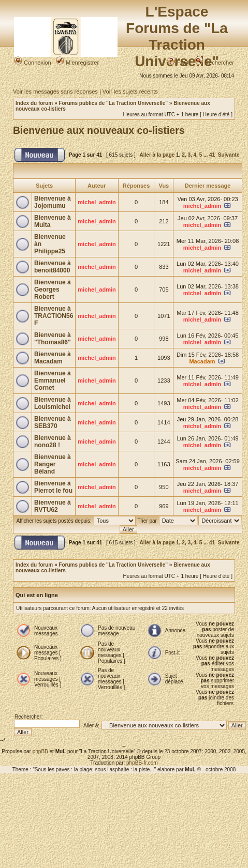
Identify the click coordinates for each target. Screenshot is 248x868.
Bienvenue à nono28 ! (53, 441)
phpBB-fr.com (142, 763)
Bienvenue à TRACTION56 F (54, 316)
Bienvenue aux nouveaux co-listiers (99, 130)
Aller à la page (157, 155)
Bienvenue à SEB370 (53, 422)
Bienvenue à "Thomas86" (53, 339)
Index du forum (34, 103)
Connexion (33, 63)
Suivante (229, 155)
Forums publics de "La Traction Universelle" (113, 103)
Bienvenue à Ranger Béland (53, 464)
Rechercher (214, 63)
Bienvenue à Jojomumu (53, 202)
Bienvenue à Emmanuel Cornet (53, 380)
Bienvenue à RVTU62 (53, 506)
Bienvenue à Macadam (53, 358)
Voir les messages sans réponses (55, 92)
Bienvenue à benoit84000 (53, 267)
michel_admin (97, 202)
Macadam (202, 361)
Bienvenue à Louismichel (53, 403)
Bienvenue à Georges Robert (53, 290)
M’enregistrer (77, 63)
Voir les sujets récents (130, 92)
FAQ (178, 63)
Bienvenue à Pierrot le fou (53, 487)
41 (212, 155)
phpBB (40, 751)
